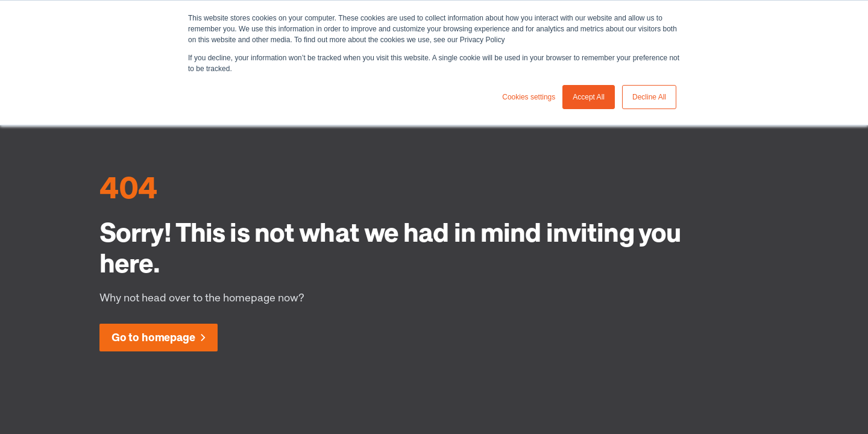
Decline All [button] (649, 97)
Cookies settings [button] (529, 97)
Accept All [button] (589, 97)
